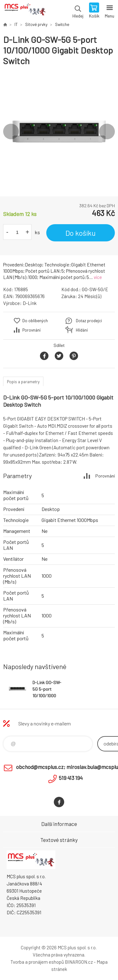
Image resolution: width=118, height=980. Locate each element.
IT (16, 24)
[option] (59, 131)
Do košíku (81, 233)
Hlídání (82, 330)
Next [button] (107, 132)
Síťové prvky (36, 24)
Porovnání (31, 330)
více (98, 277)
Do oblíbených (35, 321)
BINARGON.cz (79, 962)
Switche (62, 24)
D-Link (30, 303)
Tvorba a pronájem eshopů (37, 962)
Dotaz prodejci (89, 321)
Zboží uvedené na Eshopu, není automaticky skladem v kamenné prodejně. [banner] (25, 11)
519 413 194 (71, 778)
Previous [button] (11, 132)
